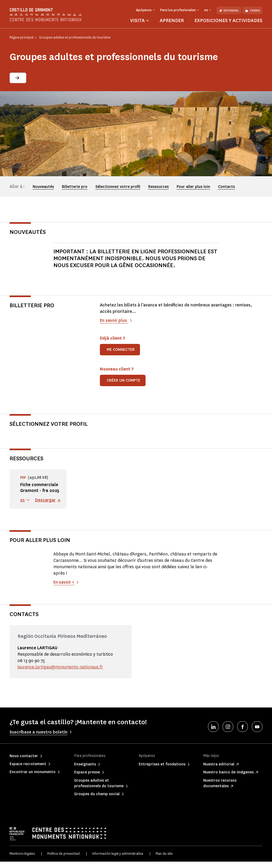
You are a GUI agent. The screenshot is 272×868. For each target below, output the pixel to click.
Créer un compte (124, 380)
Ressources (158, 187)
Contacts (226, 187)
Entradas (229, 10)
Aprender (172, 20)
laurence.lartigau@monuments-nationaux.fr (61, 673)
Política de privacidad (63, 860)
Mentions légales (22, 860)
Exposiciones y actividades (228, 20)
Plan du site (164, 860)
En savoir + (64, 589)
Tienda (252, 10)
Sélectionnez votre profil (118, 187)
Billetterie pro (75, 187)
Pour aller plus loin (193, 187)
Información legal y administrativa (118, 860)
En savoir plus (114, 320)
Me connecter (121, 350)
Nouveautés (43, 187)
